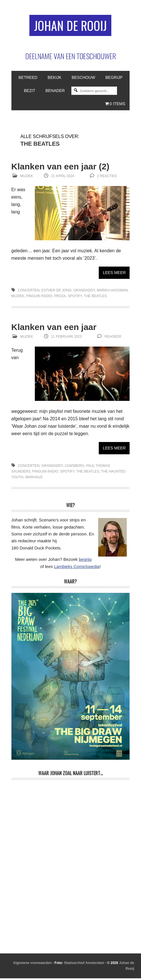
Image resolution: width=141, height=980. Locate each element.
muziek (18, 298)
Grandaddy (84, 292)
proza (60, 298)
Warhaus (34, 479)
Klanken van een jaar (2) (60, 168)
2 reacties (107, 178)
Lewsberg (74, 467)
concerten (29, 292)
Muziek (27, 178)
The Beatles (95, 298)
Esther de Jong (56, 292)
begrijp (85, 561)
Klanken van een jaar (54, 329)
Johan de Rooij (70, 26)
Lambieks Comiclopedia (77, 568)
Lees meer (114, 274)
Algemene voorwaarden (32, 965)
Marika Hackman (112, 292)
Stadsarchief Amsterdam (84, 965)
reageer (113, 338)
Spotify (75, 298)
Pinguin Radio (39, 298)
